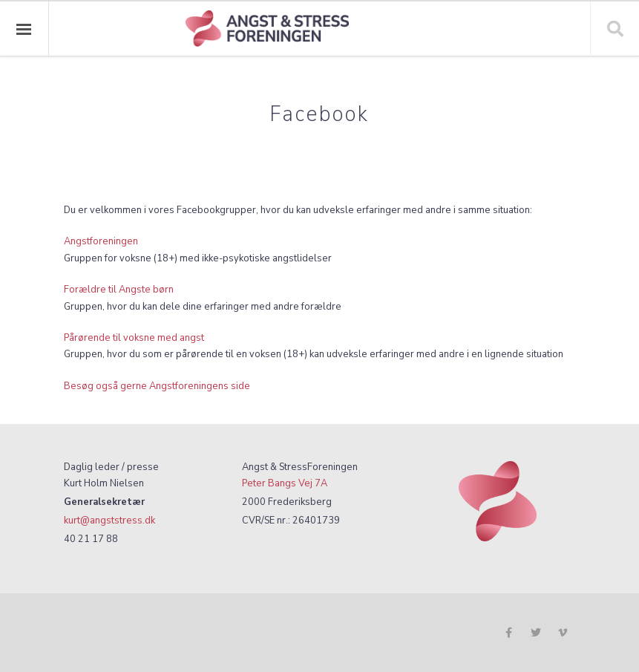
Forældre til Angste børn (119, 289)
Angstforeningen (101, 241)
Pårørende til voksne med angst (134, 337)
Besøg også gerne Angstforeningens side (157, 386)
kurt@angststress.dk (109, 520)
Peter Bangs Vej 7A (285, 483)
